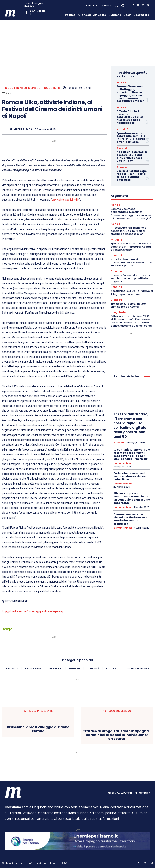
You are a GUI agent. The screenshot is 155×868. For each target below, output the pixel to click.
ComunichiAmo (123, 463)
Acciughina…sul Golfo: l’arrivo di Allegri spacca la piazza (132, 292)
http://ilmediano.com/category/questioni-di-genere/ (33, 611)
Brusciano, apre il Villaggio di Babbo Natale (38, 729)
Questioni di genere (23, 88)
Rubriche (52, 88)
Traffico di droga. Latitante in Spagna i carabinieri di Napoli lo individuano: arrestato (117, 735)
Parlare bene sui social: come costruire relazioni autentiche (130, 476)
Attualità (122, 129)
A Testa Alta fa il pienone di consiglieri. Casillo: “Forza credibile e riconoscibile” (130, 117)
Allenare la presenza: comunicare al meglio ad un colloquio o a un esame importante (132, 497)
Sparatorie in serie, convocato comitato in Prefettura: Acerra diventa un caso (131, 137)
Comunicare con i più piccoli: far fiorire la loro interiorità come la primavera (130, 518)
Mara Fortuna (23, 129)
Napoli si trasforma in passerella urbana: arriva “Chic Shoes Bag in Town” (132, 156)
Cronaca (122, 167)
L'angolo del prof (121, 312)
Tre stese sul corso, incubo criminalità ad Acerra (128, 305)
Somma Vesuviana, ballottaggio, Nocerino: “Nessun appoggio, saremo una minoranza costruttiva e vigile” (130, 94)
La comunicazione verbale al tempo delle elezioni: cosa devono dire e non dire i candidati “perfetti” (132, 454)
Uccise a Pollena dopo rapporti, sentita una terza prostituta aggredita (132, 175)
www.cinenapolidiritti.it (65, 200)
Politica (121, 83)
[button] (123, 6)
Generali (122, 148)
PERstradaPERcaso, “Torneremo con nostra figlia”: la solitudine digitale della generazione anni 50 (131, 425)
